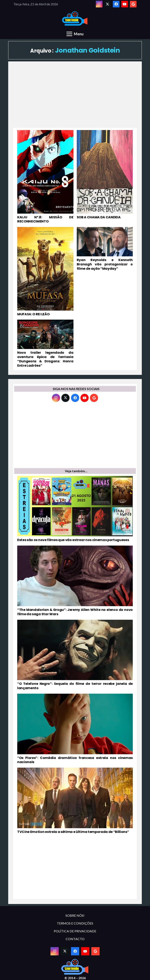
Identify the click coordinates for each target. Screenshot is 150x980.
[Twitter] (108, 4)
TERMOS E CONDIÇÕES (75, 923)
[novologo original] (75, 19)
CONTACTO (75, 939)
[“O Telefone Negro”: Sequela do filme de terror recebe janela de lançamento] (75, 655)
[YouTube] (125, 4)
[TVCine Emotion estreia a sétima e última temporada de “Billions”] (75, 801)
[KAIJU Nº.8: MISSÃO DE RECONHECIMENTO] (45, 177)
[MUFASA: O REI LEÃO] (45, 272)
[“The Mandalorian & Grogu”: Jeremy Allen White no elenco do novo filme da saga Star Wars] (75, 581)
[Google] (133, 4)
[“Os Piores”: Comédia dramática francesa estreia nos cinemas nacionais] (75, 729)
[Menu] (75, 34)
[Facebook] (116, 4)
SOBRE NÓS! (75, 915)
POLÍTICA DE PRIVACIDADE (75, 931)
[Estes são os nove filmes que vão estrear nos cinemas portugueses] (75, 509)
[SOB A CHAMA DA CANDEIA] (105, 177)
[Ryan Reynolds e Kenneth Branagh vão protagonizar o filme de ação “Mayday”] (105, 272)
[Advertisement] (75, 97)
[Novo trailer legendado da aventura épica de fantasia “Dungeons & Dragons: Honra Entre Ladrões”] (45, 344)
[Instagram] (99, 4)
